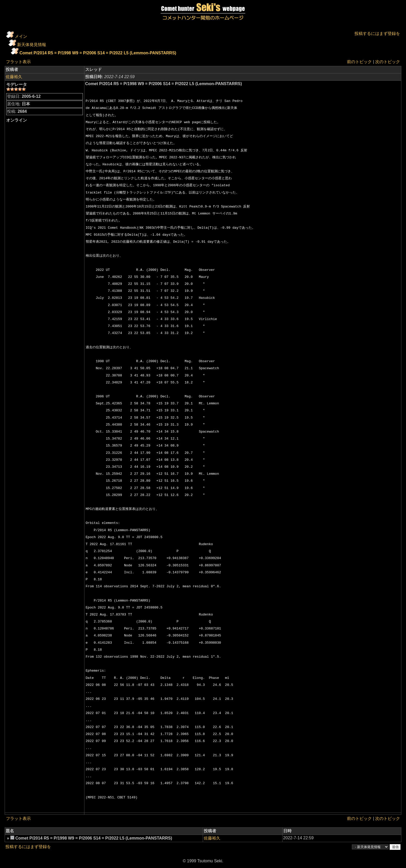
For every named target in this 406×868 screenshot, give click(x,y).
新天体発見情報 (32, 45)
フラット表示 (18, 62)
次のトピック (388, 62)
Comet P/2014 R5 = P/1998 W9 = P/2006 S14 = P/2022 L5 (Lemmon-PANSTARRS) (98, 53)
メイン (21, 36)
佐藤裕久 (14, 77)
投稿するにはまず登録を (377, 34)
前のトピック (359, 62)
